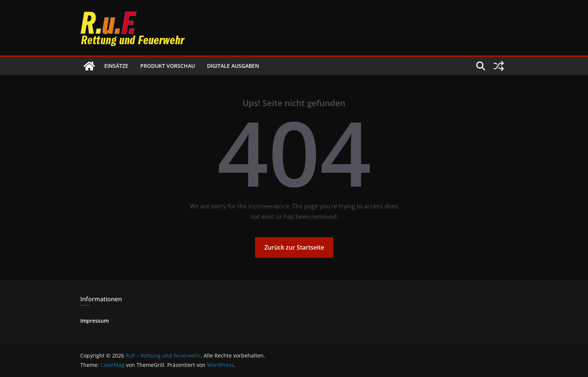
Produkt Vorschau (168, 66)
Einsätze (116, 66)
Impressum (94, 321)
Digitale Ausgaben (233, 66)
